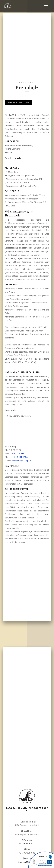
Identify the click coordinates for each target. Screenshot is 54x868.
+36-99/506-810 (27, 844)
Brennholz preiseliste (19, 103)
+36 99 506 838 (17, 454)
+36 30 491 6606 (19, 457)
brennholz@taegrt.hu (22, 461)
